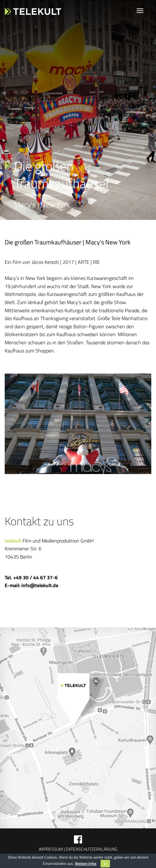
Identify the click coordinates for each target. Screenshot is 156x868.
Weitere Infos (86, 863)
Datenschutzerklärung (91, 849)
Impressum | (52, 849)
